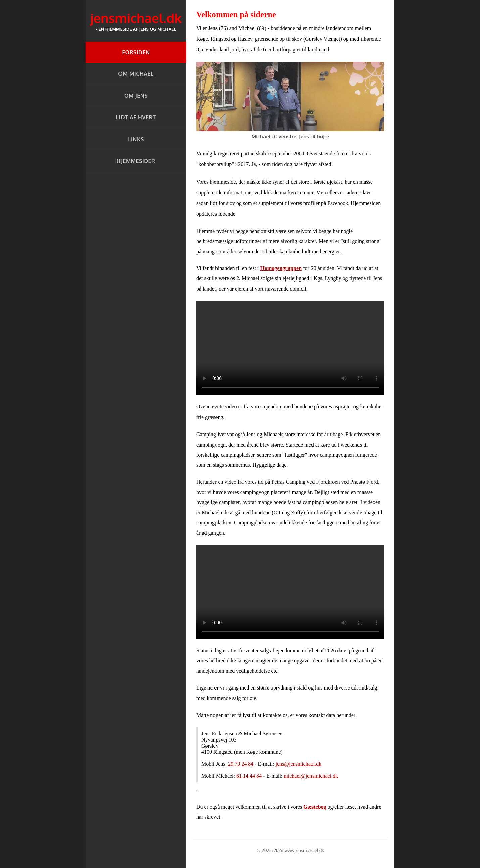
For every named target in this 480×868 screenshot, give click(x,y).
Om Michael (136, 74)
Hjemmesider (136, 161)
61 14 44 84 (249, 776)
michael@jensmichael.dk (311, 776)
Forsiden (136, 52)
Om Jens (136, 96)
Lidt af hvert (136, 117)
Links (136, 139)
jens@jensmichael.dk (298, 764)
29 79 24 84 (241, 764)
